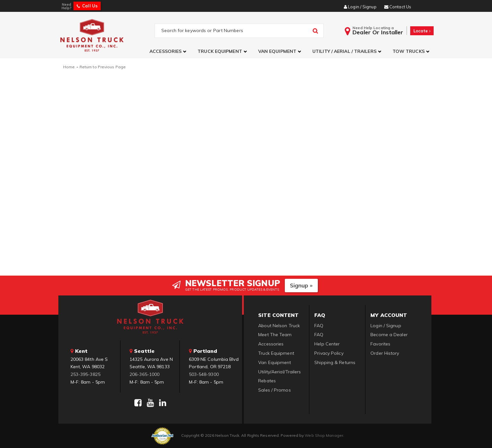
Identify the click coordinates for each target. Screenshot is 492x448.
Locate (422, 31)
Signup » (301, 285)
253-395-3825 (85, 374)
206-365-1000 (144, 374)
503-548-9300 (204, 374)
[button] (169, 51)
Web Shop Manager (324, 435)
